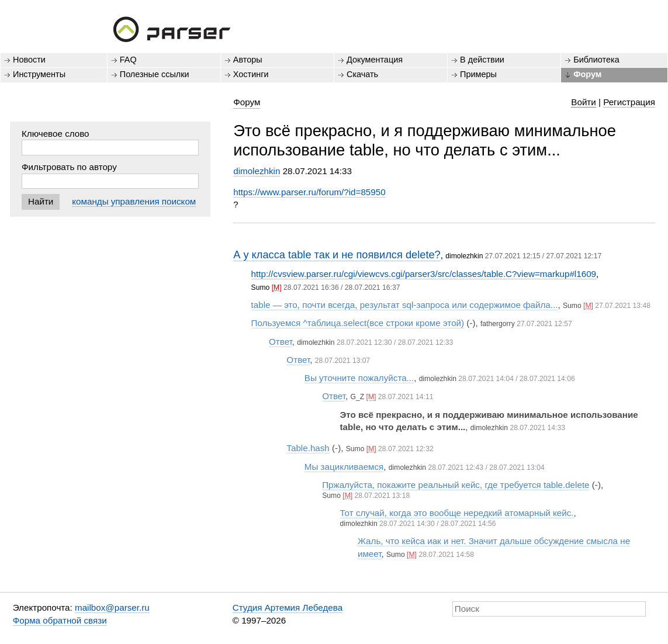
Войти (584, 102)
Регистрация (629, 102)
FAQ (128, 60)
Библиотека (596, 60)
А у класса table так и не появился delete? (337, 255)
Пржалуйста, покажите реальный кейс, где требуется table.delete (456, 485)
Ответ (281, 342)
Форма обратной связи (60, 620)
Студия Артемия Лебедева (288, 607)
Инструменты (39, 74)
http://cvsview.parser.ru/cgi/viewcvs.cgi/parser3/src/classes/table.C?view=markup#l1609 (424, 274)
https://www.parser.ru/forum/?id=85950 (309, 192)
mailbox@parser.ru (112, 607)
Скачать (362, 74)
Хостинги (251, 74)
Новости (29, 60)
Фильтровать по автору (69, 167)
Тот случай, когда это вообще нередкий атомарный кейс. (457, 513)
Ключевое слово (56, 134)
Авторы (248, 60)
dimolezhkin (257, 171)
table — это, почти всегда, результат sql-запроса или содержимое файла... (405, 305)
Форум (587, 74)
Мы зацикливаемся (344, 467)
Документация (375, 60)
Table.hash (308, 448)
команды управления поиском (134, 201)
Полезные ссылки (155, 74)
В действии (482, 60)
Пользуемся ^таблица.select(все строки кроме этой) (358, 323)
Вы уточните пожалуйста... (359, 378)
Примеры (478, 74)
